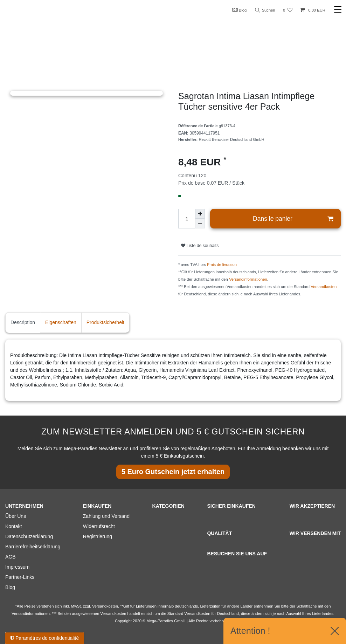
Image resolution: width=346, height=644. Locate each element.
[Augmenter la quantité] (200, 214)
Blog (240, 10)
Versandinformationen (248, 279)
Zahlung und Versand (106, 516)
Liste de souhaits (200, 246)
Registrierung (98, 536)
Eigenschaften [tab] (61, 322)
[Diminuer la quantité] (200, 224)
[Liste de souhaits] (288, 10)
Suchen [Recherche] (265, 10)
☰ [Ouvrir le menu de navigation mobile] (338, 10)
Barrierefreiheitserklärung (33, 547)
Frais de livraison (222, 265)
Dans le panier (293, 219)
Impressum (17, 567)
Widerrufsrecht (99, 526)
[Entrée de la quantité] (187, 219)
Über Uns (16, 516)
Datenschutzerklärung (29, 536)
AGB (11, 557)
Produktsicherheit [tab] (105, 322)
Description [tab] (23, 322)
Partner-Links (20, 577)
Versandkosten (324, 287)
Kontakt (13, 526)
